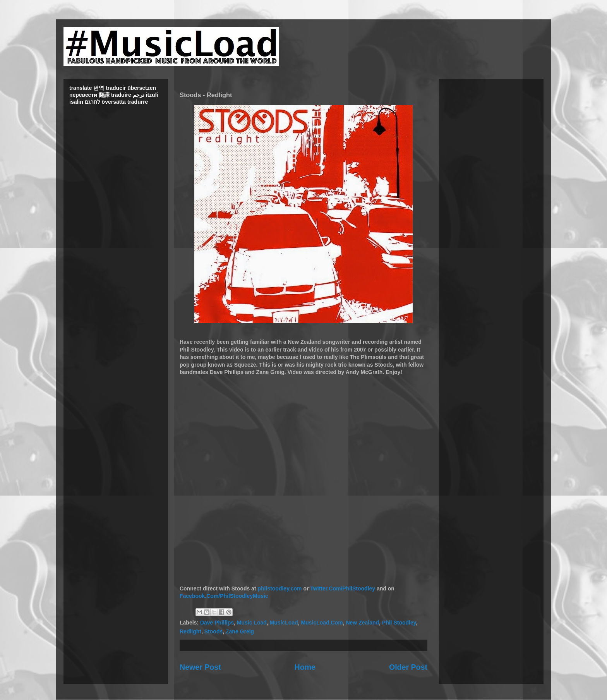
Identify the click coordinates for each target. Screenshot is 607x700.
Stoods (213, 631)
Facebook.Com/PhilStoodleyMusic (224, 596)
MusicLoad (284, 623)
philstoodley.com (279, 588)
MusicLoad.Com (322, 623)
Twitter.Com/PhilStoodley (343, 588)
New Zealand (362, 623)
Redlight (190, 631)
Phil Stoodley (399, 623)
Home (305, 667)
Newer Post (200, 667)
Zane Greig (240, 631)
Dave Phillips (217, 623)
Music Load (252, 623)
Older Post (408, 667)
